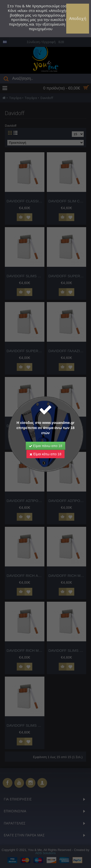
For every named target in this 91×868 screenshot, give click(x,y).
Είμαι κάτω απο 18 (45, 454)
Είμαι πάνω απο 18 (46, 446)
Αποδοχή (78, 18)
